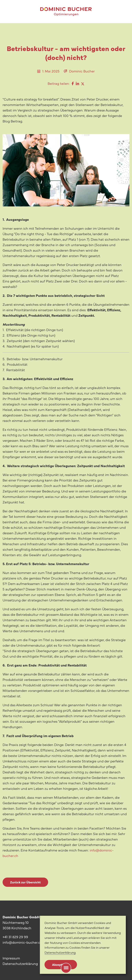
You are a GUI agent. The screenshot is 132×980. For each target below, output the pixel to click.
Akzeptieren (61, 964)
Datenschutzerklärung (20, 963)
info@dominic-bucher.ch (22, 942)
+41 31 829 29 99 (15, 937)
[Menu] (66, 968)
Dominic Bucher (82, 71)
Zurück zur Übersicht (25, 882)
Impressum (11, 958)
